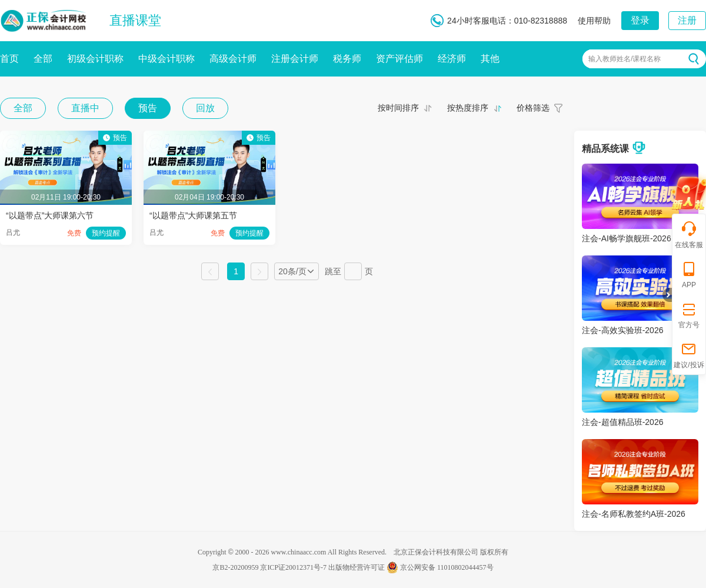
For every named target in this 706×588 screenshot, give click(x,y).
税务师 (347, 59)
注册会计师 (295, 59)
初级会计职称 (95, 59)
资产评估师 (399, 59)
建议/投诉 (689, 355)
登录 (640, 20)
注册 (687, 20)
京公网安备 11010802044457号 (440, 567)
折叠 (667, 295)
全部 (43, 59)
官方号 (689, 315)
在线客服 (689, 235)
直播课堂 (135, 20)
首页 (9, 59)
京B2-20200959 (235, 567)
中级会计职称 (166, 59)
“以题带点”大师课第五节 (193, 215)
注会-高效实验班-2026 (622, 330)
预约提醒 (106, 233)
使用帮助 (594, 21)
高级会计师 (233, 59)
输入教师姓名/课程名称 (625, 59)
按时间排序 (398, 108)
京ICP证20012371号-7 (293, 567)
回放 (205, 108)
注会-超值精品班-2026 (622, 422)
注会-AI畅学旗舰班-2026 (627, 238)
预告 (148, 108)
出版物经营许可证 (357, 567)
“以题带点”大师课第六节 (50, 215)
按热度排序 (468, 108)
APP (689, 275)
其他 (490, 59)
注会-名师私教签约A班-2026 (634, 514)
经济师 (452, 59)
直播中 (85, 108)
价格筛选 (533, 108)
